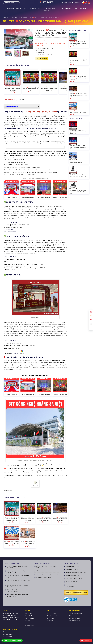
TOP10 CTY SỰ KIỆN (80, 8)
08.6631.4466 (26, 403)
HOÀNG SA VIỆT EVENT (79, 610)
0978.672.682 (75, 600)
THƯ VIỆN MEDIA (67, 8)
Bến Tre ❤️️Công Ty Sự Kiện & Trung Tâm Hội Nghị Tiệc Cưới (44, 18)
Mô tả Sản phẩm (11, 100)
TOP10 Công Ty (14, 18)
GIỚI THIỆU (10, 8)
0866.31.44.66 (75, 597)
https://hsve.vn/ (75, 607)
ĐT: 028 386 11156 (8, 260)
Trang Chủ (5, 18)
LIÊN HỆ (46, 10)
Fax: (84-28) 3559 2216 (10, 262)
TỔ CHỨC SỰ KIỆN (22, 8)
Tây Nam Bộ (24, 18)
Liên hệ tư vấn (42, 59)
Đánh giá (24, 100)
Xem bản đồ (18, 383)
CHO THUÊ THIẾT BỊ (37, 8)
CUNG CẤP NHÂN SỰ (52, 8)
